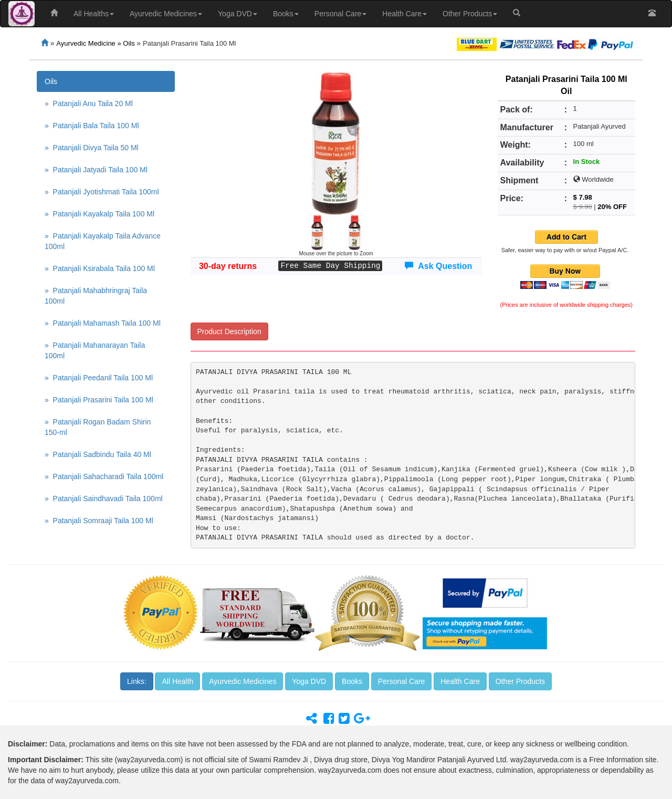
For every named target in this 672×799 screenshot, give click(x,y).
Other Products (470, 14)
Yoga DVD (238, 14)
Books (286, 14)
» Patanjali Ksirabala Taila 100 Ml (100, 268)
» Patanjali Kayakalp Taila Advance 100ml (103, 241)
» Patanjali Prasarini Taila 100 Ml (99, 400)
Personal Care (341, 14)
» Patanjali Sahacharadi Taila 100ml (104, 476)
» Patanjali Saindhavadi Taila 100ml (104, 499)
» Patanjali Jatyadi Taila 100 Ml (96, 170)
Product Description (229, 331)
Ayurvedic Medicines (166, 14)
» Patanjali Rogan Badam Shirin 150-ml (98, 427)
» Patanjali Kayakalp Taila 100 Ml (99, 214)
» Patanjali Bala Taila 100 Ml (92, 126)
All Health (177, 681)
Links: (137, 681)
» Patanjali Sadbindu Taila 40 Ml (98, 454)
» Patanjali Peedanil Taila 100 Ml (99, 378)
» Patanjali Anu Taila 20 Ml (89, 103)
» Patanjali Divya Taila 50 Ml (92, 148)
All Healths (94, 14)
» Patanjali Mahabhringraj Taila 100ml (96, 296)
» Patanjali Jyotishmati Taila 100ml (102, 192)
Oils (51, 81)
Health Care (405, 14)
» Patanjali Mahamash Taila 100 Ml (103, 323)
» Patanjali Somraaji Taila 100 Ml (99, 521)
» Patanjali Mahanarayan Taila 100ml (95, 350)
